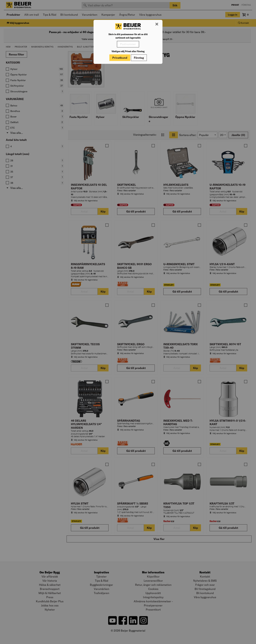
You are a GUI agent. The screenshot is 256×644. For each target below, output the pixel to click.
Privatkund (120, 58)
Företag (139, 58)
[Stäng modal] (157, 24)
